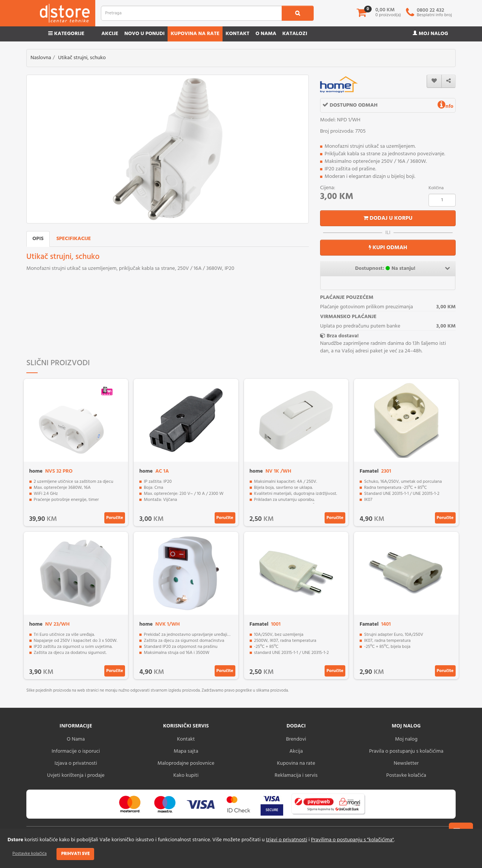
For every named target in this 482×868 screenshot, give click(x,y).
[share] (448, 81)
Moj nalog (430, 34)
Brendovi (296, 739)
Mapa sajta (186, 751)
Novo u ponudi (144, 34)
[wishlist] (434, 81)
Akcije (110, 34)
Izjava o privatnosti (76, 763)
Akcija (296, 751)
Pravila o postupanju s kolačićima (406, 751)
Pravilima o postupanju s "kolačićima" (352, 840)
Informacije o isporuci (76, 751)
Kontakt (238, 34)
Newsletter (406, 763)
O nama (266, 34)
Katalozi (295, 34)
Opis (38, 239)
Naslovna (41, 58)
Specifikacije (74, 239)
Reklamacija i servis (296, 775)
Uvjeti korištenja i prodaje (76, 775)
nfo (445, 106)
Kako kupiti (186, 775)
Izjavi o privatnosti (286, 840)
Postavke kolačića (30, 854)
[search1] (298, 13)
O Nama (76, 739)
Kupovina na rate (195, 34)
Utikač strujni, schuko (82, 58)
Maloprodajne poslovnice (186, 763)
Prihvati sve (75, 854)
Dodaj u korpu (388, 218)
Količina (436, 188)
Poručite (115, 518)
